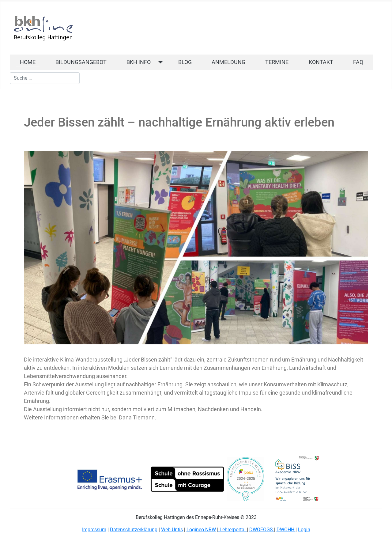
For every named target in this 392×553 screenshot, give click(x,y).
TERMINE (277, 62)
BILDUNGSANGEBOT (81, 62)
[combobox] (45, 78)
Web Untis (172, 530)
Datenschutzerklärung (134, 530)
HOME (28, 62)
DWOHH (286, 530)
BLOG (185, 62)
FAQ (358, 62)
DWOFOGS (262, 530)
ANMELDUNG (228, 62)
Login (304, 530)
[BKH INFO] (159, 62)
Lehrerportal (233, 530)
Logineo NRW (201, 530)
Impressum (94, 530)
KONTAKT (321, 62)
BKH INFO (139, 62)
